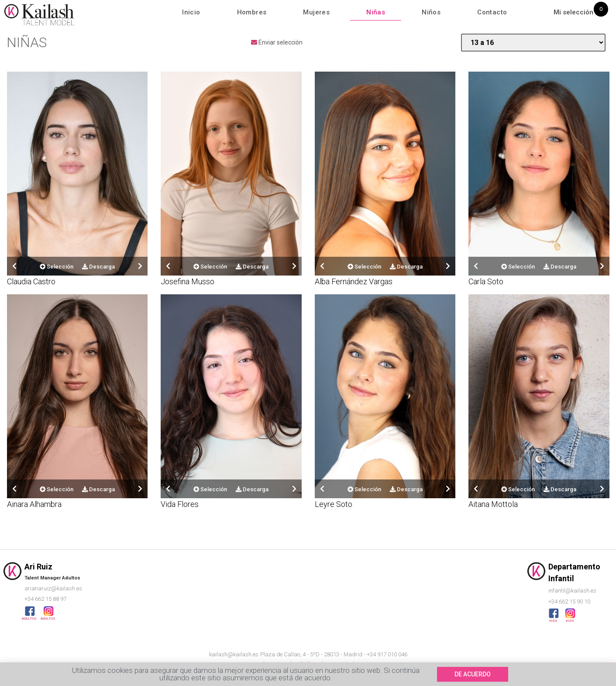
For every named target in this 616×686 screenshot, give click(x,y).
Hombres (252, 12)
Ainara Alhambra (34, 504)
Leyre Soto (334, 504)
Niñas (376, 12)
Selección (57, 267)
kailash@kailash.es (234, 654)
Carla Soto (486, 281)
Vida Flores (180, 504)
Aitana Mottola (493, 504)
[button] (473, 678)
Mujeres (316, 12)
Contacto (492, 12)
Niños (431, 12)
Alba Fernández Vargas (354, 281)
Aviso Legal (277, 664)
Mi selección (573, 12)
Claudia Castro (31, 281)
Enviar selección (277, 42)
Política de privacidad (327, 664)
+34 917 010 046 (387, 654)
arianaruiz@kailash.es (53, 588)
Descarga (98, 267)
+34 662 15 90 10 (569, 602)
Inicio (191, 12)
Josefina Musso (188, 281)
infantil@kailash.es (572, 591)
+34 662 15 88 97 (45, 599)
